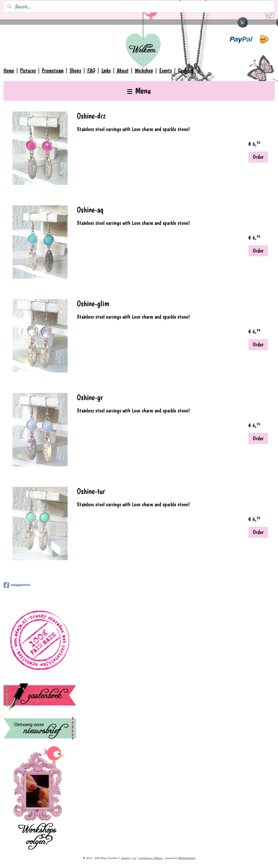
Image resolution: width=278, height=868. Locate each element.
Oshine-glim (93, 304)
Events (165, 70)
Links (106, 70)
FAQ (91, 70)
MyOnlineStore (187, 858)
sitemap (125, 858)
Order (258, 157)
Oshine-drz (91, 116)
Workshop (144, 70)
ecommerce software (151, 858)
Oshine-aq (90, 210)
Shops (75, 70)
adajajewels (17, 585)
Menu (139, 91)
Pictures (28, 70)
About (123, 70)
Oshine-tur (91, 491)
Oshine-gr (90, 397)
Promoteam (53, 70)
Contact (186, 70)
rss (135, 858)
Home (9, 70)
